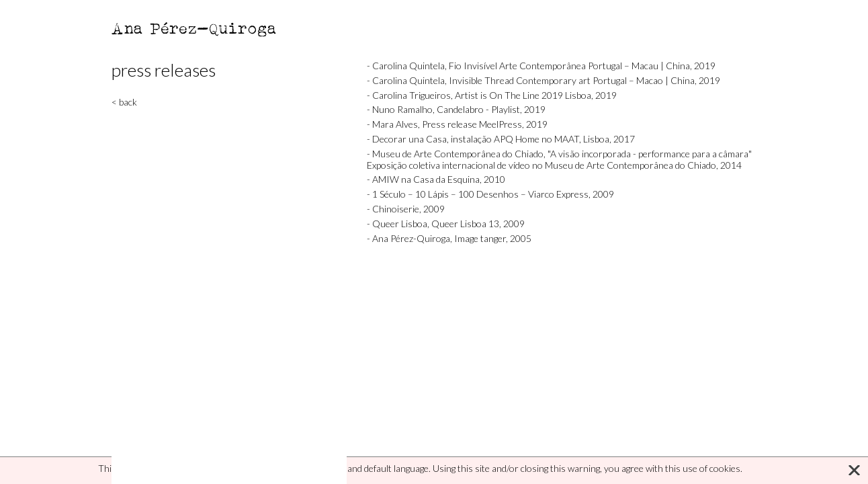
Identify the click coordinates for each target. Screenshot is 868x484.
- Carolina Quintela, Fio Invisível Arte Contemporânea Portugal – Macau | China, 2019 (541, 66)
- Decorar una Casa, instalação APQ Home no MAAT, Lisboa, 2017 (501, 139)
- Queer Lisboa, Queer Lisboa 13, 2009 (446, 224)
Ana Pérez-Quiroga (194, 28)
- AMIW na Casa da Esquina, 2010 (436, 179)
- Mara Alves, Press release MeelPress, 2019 (457, 124)
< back (124, 102)
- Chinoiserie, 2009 (406, 209)
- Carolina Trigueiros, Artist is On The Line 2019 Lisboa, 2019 (492, 95)
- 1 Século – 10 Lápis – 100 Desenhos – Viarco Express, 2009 (490, 194)
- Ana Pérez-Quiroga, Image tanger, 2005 (449, 238)
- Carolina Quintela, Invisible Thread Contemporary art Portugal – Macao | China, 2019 (544, 80)
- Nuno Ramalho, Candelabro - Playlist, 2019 (456, 109)
